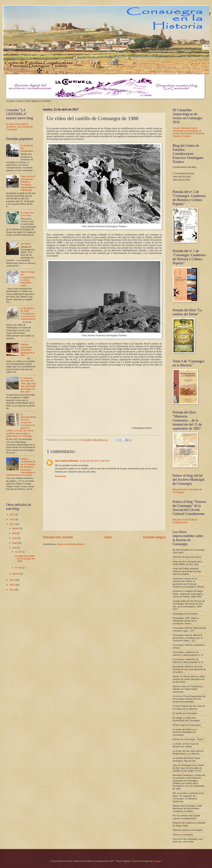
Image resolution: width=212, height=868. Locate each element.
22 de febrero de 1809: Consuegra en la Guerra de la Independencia (28, 314)
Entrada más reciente (58, 537)
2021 (12, 514)
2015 (12, 585)
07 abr (19, 568)
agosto (16, 528)
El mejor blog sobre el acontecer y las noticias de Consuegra (19, 127)
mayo (15, 543)
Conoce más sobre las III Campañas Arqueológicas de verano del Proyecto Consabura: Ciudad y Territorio (189, 132)
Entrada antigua (154, 537)
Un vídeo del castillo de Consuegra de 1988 (25, 559)
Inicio (108, 537)
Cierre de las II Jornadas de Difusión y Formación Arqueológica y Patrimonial (28, 183)
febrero (16, 574)
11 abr (19, 552)
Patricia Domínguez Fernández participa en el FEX (28, 350)
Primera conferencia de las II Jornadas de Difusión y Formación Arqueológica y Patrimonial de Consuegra (21, 467)
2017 (12, 524)
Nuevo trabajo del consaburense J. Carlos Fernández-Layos (28, 279)
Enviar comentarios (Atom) (71, 544)
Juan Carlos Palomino (67, 461)
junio (15, 538)
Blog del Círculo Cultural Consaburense (185, 521)
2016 (12, 580)
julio (15, 533)
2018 (12, 519)
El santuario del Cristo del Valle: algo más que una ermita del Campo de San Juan (28, 385)
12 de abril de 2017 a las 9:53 (95, 461)
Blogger (157, 861)
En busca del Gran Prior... (27, 214)
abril (15, 548)
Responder (61, 476)
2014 (12, 590)
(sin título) (25, 244)
